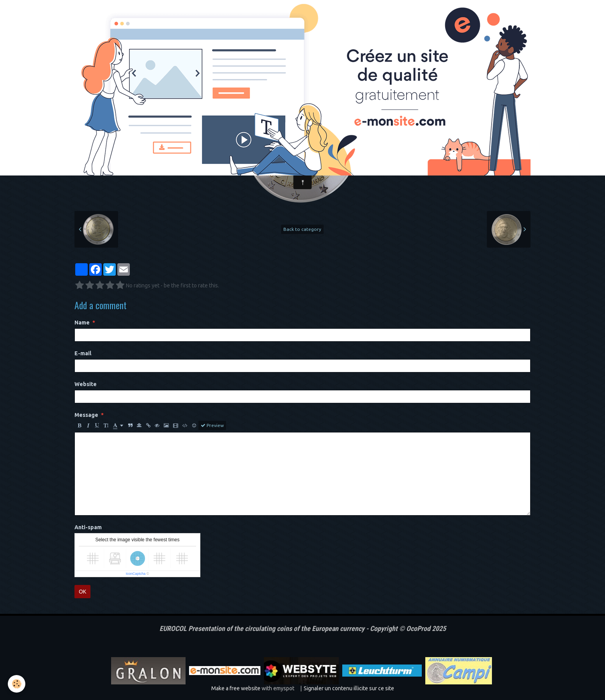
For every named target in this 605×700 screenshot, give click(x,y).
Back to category (302, 229)
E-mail (83, 353)
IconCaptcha (136, 574)
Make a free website (236, 688)
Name (82, 323)
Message (86, 415)
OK (82, 592)
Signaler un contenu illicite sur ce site (349, 688)
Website (86, 384)
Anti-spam (88, 527)
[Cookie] (17, 684)
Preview (212, 425)
